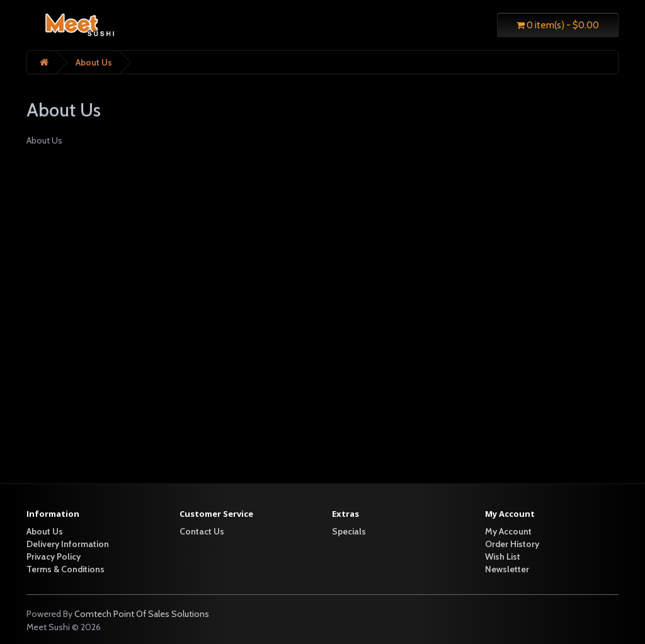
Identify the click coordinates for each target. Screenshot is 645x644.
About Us (94, 62)
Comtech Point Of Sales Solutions (142, 614)
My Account (508, 531)
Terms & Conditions (66, 569)
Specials (349, 531)
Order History (512, 544)
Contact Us (202, 531)
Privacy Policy (54, 556)
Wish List (503, 556)
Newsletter (507, 569)
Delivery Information (68, 544)
